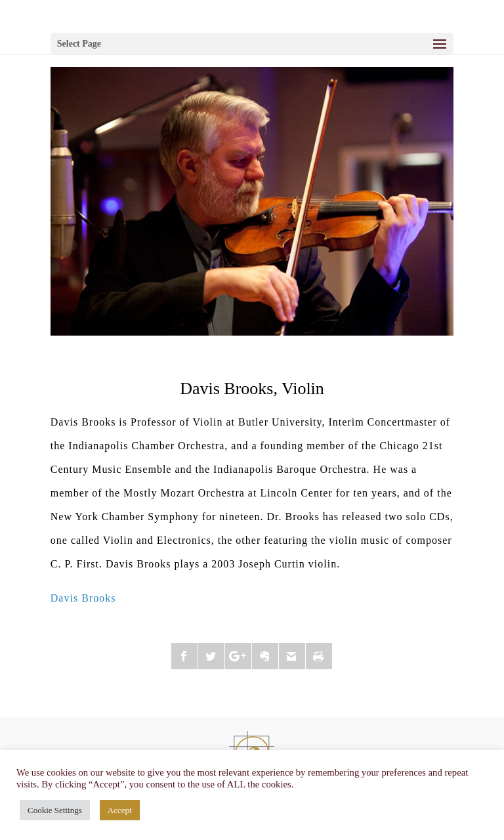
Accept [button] (120, 810)
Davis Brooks (83, 598)
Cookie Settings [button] (55, 810)
